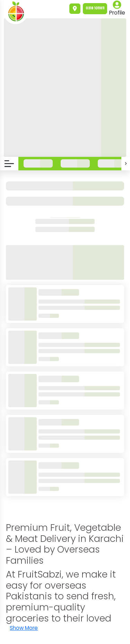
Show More (24, 628)
